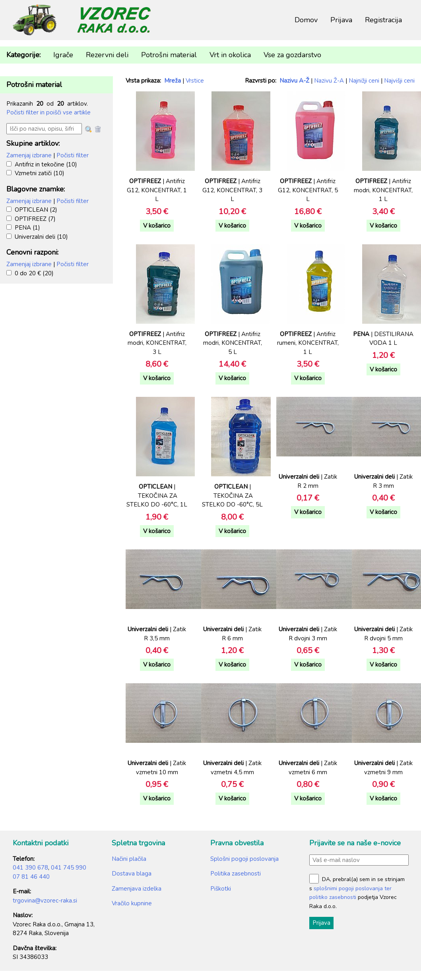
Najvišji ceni (399, 81)
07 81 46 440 (31, 877)
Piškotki (221, 889)
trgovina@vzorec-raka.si (45, 901)
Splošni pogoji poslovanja (244, 859)
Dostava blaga (132, 874)
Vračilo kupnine (132, 903)
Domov (306, 20)
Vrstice (195, 81)
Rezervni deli (107, 55)
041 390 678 (30, 868)
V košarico (157, 226)
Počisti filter (73, 155)
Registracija (383, 20)
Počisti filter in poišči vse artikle (49, 112)
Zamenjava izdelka (137, 889)
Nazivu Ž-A (329, 81)
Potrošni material (169, 55)
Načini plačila (129, 859)
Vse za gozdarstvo (292, 55)
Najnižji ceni (364, 81)
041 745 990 (69, 868)
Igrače (63, 55)
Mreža (173, 81)
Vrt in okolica (230, 55)
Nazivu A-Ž (294, 81)
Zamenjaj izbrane (29, 155)
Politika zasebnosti (236, 874)
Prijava (341, 20)
